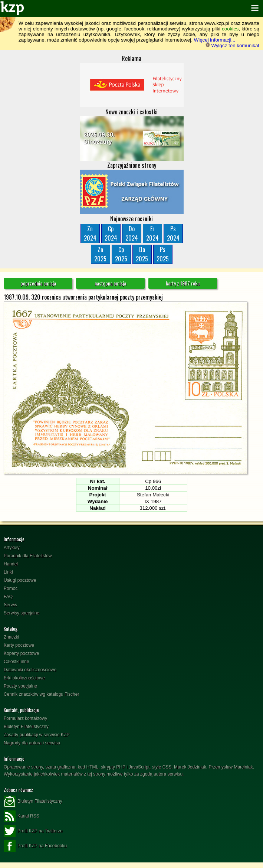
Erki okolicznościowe (24, 678)
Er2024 (152, 233)
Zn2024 (90, 233)
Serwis (10, 605)
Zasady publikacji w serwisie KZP (37, 735)
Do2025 (142, 254)
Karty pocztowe (19, 645)
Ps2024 (173, 233)
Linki (8, 572)
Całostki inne (17, 662)
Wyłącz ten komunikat (232, 45)
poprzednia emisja (38, 283)
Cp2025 (121, 254)
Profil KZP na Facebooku (35, 846)
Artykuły (12, 548)
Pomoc (11, 588)
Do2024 (132, 233)
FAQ (8, 597)
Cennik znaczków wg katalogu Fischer (41, 694)
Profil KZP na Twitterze (33, 831)
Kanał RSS (22, 816)
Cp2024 (111, 233)
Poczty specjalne (20, 686)
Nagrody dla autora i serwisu (32, 743)
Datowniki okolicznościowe (30, 670)
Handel (11, 564)
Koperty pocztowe (21, 653)
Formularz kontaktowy (25, 718)
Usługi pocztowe (20, 580)
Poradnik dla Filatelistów (28, 556)
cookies (230, 29)
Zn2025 (100, 254)
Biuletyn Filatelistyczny (26, 727)
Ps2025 (163, 254)
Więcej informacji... (215, 40)
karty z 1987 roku (183, 283)
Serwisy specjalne (22, 613)
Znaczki (11, 637)
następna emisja (110, 283)
